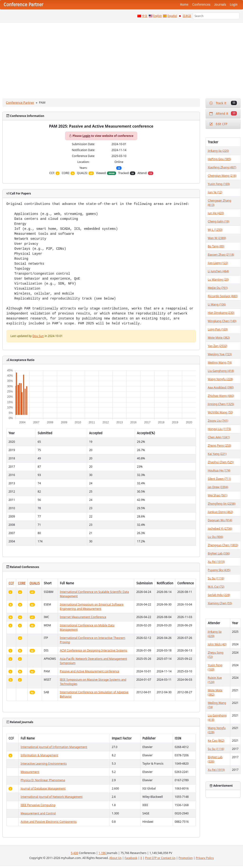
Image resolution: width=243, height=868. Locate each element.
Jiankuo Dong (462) (220, 512)
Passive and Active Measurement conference (90, 671)
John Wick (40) (217, 644)
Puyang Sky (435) (219, 570)
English (158, 16)
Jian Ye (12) (215, 192)
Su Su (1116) (216, 578)
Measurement (30, 772)
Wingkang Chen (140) (222, 321)
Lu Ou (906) (215, 537)
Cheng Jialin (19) (218, 221)
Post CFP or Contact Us (160, 858)
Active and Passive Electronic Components (49, 822)
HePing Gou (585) (219, 159)
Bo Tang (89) (216, 246)
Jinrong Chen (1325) (221, 404)
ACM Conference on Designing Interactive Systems (94, 650)
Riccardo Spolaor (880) (223, 296)
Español (172, 16)
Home (184, 5)
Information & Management (39, 755)
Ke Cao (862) (216, 741)
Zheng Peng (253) (219, 446)
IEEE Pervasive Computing (38, 805)
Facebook (131, 858)
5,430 (74, 853)
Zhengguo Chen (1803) (223, 545)
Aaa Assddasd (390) (221, 387)
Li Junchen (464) (218, 271)
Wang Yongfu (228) (220, 379)
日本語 (187, 16)
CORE (22, 583)
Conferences (201, 5)
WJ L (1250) (215, 230)
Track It (223, 103)
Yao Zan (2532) (217, 346)
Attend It (223, 113)
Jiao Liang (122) (218, 263)
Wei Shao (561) (218, 495)
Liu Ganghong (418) (221, 371)
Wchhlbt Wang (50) (220, 412)
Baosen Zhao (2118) (221, 255)
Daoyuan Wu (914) (220, 520)
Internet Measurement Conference (83, 617)
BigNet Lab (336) (219, 553)
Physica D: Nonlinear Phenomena (43, 780)
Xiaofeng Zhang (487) (222, 167)
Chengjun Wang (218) (222, 176)
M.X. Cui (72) (216, 587)
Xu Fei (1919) (216, 562)
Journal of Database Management (43, 788)
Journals (220, 5)
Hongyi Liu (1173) (219, 429)
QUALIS (35, 583)
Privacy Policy (205, 858)
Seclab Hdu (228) (219, 595)
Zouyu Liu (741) (218, 421)
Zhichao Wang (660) (221, 396)
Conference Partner (20, 102)
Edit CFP (218, 124)
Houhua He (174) (219, 470)
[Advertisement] (121, 58)
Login (234, 5)
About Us (116, 858)
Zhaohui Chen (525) (221, 462)
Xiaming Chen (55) (220, 603)
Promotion (186, 858)
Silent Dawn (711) (219, 479)
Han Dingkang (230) (221, 313)
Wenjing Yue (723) (220, 354)
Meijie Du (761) (218, 288)
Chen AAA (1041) (219, 437)
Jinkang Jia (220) (218, 151)
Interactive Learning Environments (44, 764)
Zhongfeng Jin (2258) (222, 504)
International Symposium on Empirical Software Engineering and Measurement (92, 607)
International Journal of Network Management (52, 797)
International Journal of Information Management (54, 747)
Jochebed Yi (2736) (220, 529)
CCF (11, 583)
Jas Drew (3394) (218, 487)
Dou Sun (38, 336)
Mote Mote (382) (219, 338)
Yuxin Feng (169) (219, 184)
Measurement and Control (38, 813)
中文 (145, 16)
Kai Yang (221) (217, 454)
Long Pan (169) (218, 329)
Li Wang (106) (217, 304)
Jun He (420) (216, 213)
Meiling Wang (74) (220, 362)
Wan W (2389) (217, 238)
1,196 (102, 853)
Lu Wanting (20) (218, 279)
